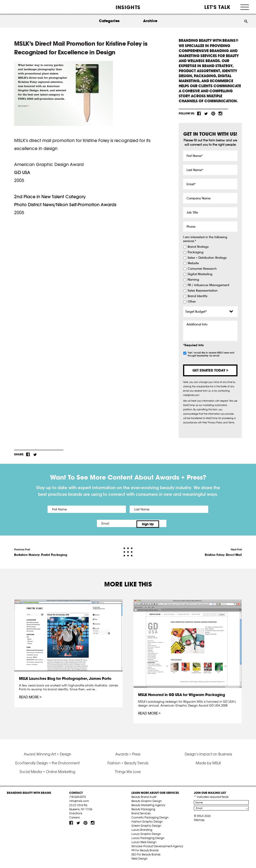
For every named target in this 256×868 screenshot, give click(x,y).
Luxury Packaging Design (148, 840)
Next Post (223, 551)
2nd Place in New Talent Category (50, 197)
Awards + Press (128, 756)
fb (199, 113)
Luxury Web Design (144, 844)
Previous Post (41, 551)
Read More (29, 696)
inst (220, 113)
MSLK (24, 7)
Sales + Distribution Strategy (207, 258)
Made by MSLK (208, 765)
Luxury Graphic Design (146, 835)
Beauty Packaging (143, 811)
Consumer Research (202, 269)
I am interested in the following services (205, 239)
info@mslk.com (79, 803)
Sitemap (199, 822)
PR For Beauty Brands (145, 852)
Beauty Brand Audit (144, 798)
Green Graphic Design (146, 827)
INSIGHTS (128, 7)
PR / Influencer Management (208, 285)
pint (213, 113)
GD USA (22, 172)
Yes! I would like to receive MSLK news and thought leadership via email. (211, 354)
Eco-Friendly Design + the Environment (47, 765)
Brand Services (141, 815)
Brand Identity (198, 296)
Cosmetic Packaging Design (150, 819)
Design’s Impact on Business (208, 756)
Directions (76, 815)
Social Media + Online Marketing (47, 773)
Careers (75, 819)
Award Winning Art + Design (48, 756)
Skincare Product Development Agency (157, 848)
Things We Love (128, 773)
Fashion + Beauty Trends (128, 765)
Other (192, 302)
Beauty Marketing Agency (148, 807)
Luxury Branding (142, 831)
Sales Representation (203, 291)
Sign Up (166, 523)
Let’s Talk (217, 7)
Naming (193, 280)
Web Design (139, 860)
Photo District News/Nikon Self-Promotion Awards (65, 205)
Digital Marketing (200, 274)
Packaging (196, 252)
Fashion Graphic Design (147, 823)
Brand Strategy (198, 247)
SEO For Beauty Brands (146, 856)
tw (206, 113)
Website (193, 263)
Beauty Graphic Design (147, 803)
